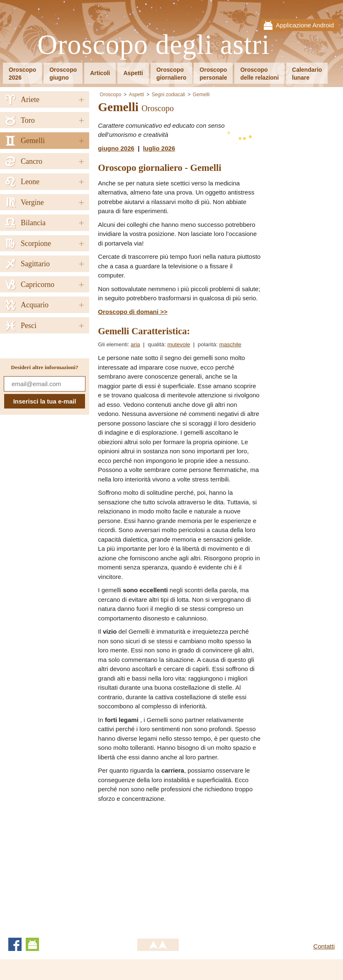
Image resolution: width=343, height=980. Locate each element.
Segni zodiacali (169, 95)
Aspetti (133, 73)
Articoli (100, 73)
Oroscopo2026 (22, 74)
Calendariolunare (307, 74)
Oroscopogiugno (63, 74)
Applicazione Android (305, 25)
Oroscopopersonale (213, 74)
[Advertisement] (168, 868)
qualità (156, 344)
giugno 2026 (116, 148)
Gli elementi (113, 344)
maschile (230, 344)
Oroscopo (110, 95)
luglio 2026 (159, 148)
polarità (207, 344)
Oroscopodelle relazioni (259, 74)
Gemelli (201, 95)
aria (135, 344)
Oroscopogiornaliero (171, 74)
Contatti (324, 946)
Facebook (15, 944)
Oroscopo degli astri (154, 45)
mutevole (179, 344)
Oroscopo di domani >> (133, 312)
